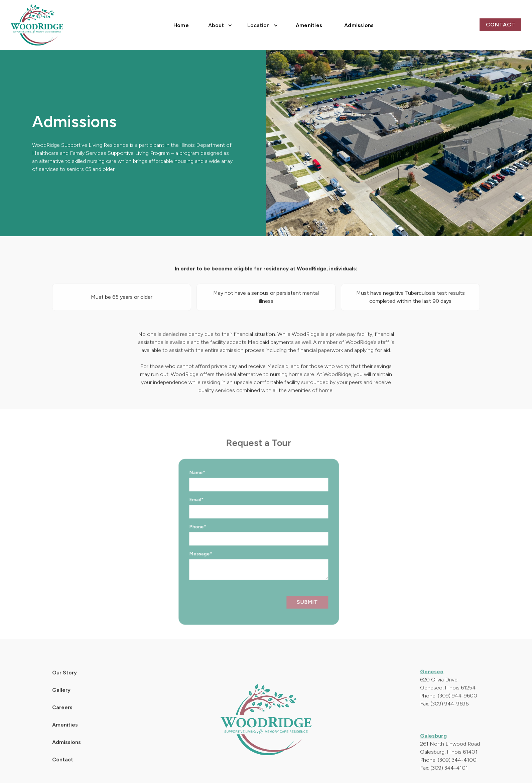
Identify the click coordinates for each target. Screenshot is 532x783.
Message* (190, 564)
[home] (37, 25)
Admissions (359, 25)
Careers (62, 717)
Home (181, 25)
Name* (187, 483)
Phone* (187, 537)
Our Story (64, 682)
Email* (186, 510)
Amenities (309, 25)
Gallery (61, 700)
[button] (219, 25)
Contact (501, 25)
